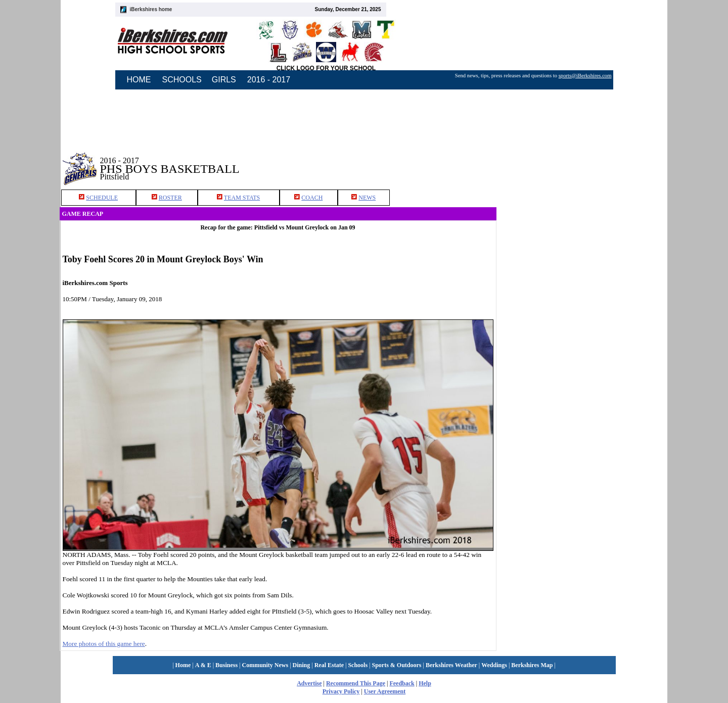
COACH (312, 198)
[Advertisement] (582, 161)
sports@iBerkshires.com (585, 76)
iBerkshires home (151, 9)
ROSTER (170, 198)
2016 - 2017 (269, 80)
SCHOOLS (182, 80)
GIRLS (224, 80)
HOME (139, 80)
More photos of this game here (104, 644)
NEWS (367, 198)
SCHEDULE (102, 198)
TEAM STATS (242, 198)
